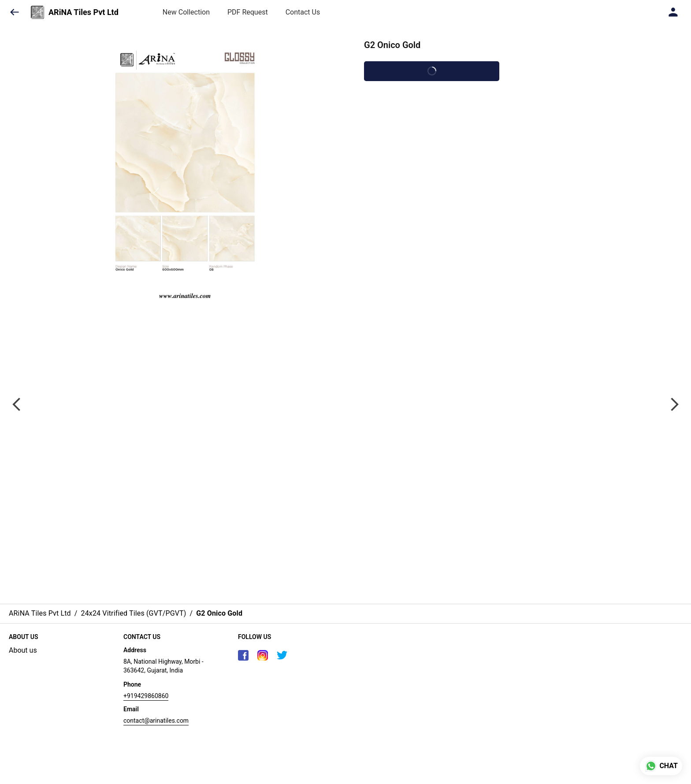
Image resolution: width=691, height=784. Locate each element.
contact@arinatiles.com (156, 721)
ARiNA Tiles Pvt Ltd (84, 12)
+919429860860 (146, 696)
